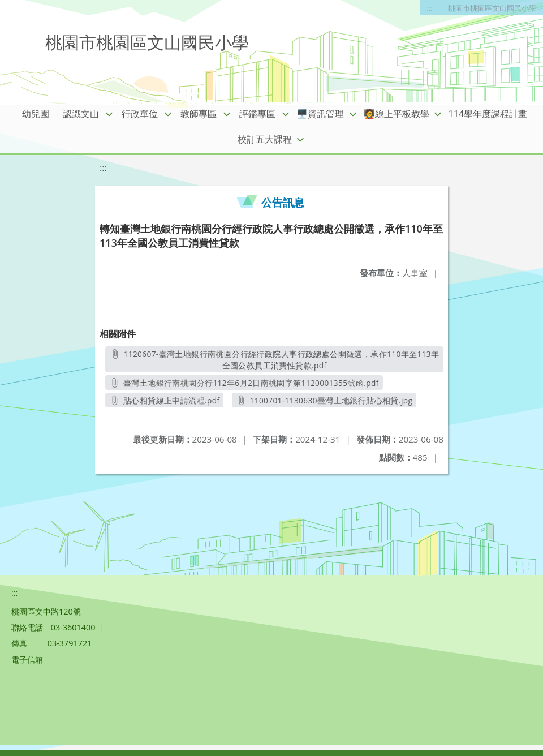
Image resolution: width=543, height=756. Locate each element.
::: (430, 8)
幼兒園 (36, 114)
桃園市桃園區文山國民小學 (492, 8)
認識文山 (81, 114)
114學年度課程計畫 (488, 114)
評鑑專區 (257, 114)
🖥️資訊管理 (320, 114)
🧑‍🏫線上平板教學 (397, 114)
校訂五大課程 (265, 139)
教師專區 (199, 114)
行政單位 (140, 114)
